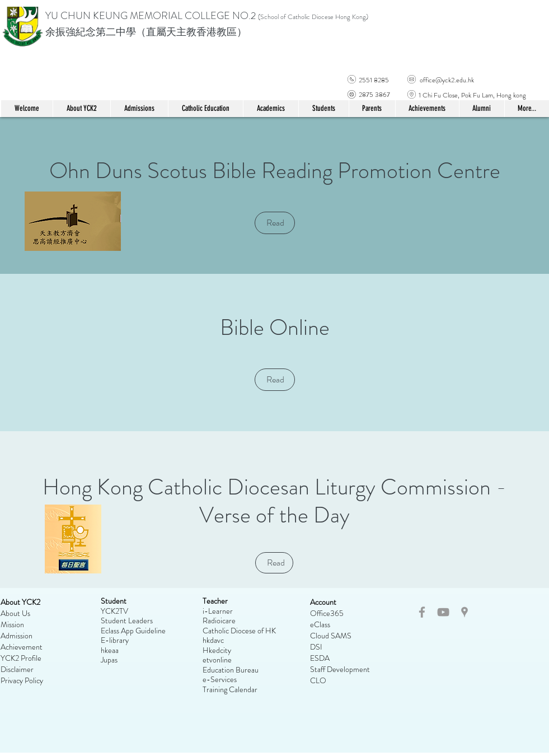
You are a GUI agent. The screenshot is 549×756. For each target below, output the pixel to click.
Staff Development (340, 669)
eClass (320, 624)
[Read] (275, 223)
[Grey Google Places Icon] (464, 612)
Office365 (327, 613)
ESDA (320, 658)
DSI (316, 647)
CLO (318, 680)
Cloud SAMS (331, 636)
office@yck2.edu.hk (447, 80)
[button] (205, 109)
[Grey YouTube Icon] (443, 612)
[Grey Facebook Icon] (422, 612)
